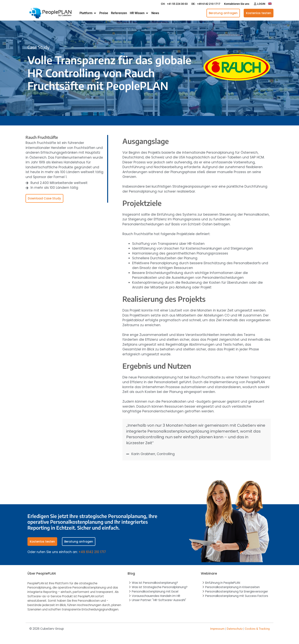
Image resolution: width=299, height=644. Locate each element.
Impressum (217, 629)
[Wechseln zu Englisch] (270, 3)
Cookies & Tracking (257, 629)
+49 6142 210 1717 (92, 552)
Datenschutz (235, 629)
